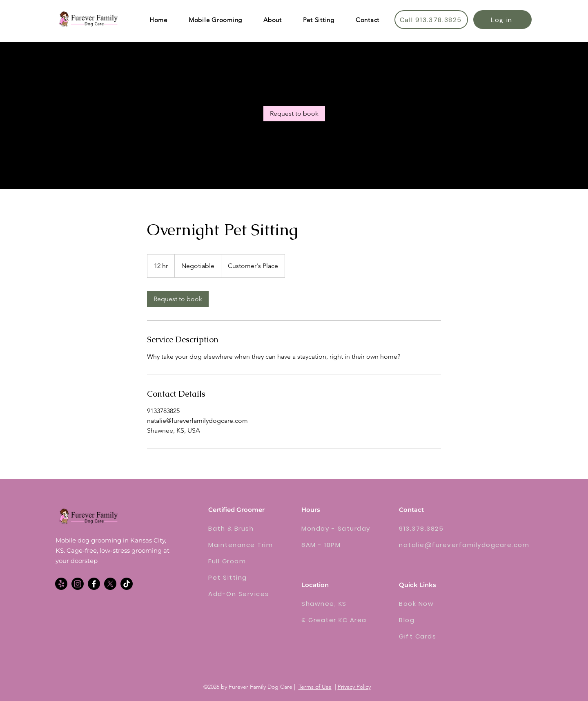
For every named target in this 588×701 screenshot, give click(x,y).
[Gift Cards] (438, 636)
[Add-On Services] (244, 594)
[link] (294, 114)
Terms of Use (315, 687)
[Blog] (438, 620)
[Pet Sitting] (237, 577)
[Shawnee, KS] (330, 603)
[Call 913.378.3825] (431, 20)
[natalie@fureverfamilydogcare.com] (465, 545)
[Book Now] (432, 603)
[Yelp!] (61, 584)
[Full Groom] (237, 561)
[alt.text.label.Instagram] (78, 584)
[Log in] (502, 20)
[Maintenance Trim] (247, 545)
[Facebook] (94, 584)
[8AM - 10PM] (340, 545)
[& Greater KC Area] (340, 620)
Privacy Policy (354, 687)
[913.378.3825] (432, 528)
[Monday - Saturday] (339, 528)
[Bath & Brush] (237, 528)
